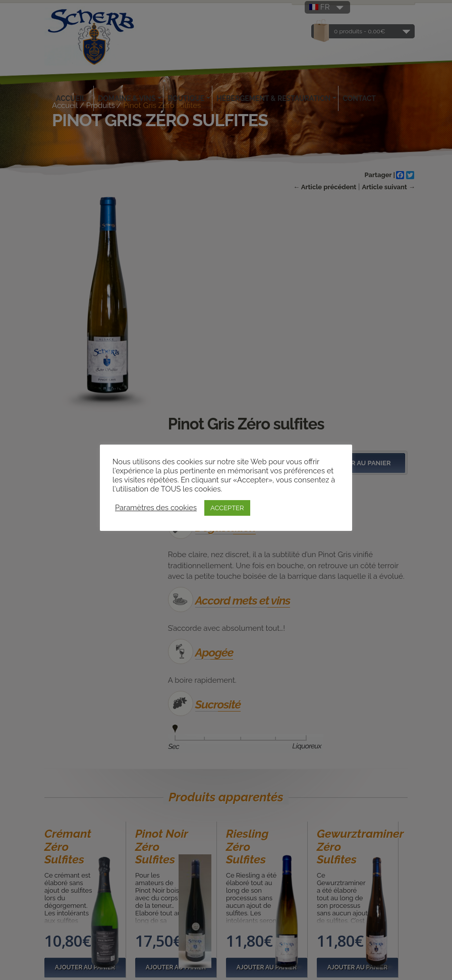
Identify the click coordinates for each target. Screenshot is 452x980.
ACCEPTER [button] (227, 508)
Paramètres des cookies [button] (156, 507)
